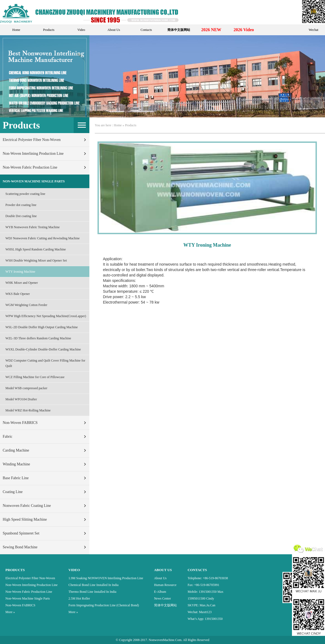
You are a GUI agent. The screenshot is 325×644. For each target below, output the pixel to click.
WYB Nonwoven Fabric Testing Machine (32, 227)
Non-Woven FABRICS (20, 423)
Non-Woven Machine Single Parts (34, 181)
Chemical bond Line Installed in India (94, 585)
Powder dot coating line (21, 205)
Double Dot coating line (21, 216)
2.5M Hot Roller (79, 598)
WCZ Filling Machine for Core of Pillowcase (35, 377)
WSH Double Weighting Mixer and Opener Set (36, 260)
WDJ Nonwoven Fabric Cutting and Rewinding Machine (43, 238)
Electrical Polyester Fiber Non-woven (32, 140)
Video (81, 30)
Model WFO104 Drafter (21, 399)
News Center (162, 598)
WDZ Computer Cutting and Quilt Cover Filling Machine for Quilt (45, 363)
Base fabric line (16, 478)
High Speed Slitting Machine (25, 519)
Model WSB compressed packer (26, 388)
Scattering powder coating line (25, 194)
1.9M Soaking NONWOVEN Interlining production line (106, 578)
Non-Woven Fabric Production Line (30, 167)
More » (10, 612)
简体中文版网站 (165, 605)
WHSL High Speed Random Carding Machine (36, 249)
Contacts (146, 30)
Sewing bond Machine (20, 547)
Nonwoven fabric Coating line (27, 506)
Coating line (13, 492)
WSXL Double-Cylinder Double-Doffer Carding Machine (43, 349)
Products (49, 30)
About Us (114, 30)
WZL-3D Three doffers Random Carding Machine (38, 338)
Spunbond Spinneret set (21, 533)
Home (16, 30)
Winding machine (16, 464)
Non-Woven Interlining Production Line (33, 154)
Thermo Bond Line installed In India (92, 592)
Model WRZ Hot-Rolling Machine (28, 410)
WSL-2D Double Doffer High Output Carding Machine (42, 327)
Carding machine (16, 450)
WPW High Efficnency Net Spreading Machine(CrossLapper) (46, 316)
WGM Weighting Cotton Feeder (26, 305)
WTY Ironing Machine (20, 272)
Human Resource (165, 585)
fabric (8, 437)
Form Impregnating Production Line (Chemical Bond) (104, 605)
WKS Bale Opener (18, 294)
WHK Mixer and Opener (22, 283)
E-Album (160, 592)
